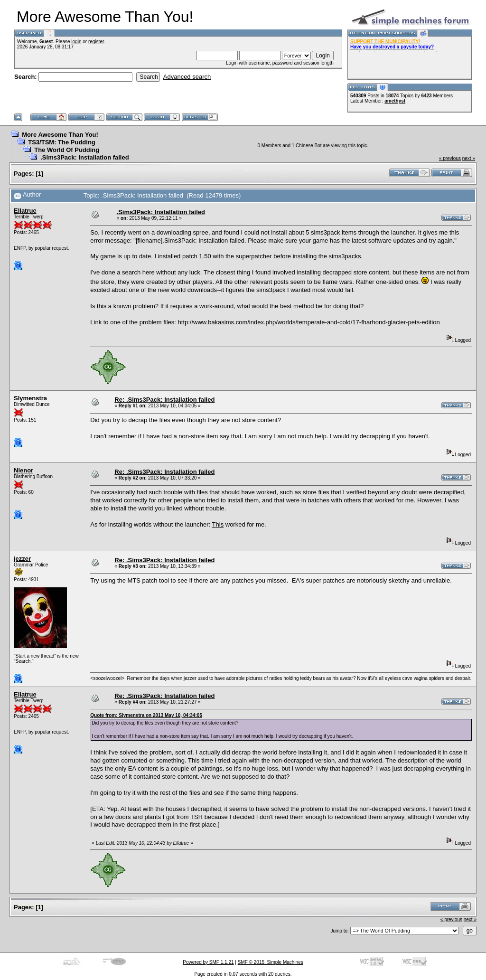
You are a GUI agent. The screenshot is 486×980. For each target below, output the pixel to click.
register (96, 42)
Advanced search (187, 77)
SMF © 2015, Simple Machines (271, 962)
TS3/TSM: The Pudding (62, 142)
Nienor (23, 470)
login (76, 42)
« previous (450, 158)
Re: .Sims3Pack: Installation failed (164, 400)
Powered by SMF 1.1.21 (208, 962)
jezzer (22, 559)
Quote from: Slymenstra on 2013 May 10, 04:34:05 (146, 715)
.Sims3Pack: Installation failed (84, 157)
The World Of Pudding (67, 150)
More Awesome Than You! (60, 135)
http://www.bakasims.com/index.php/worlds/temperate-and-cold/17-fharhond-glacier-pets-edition (309, 322)
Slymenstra (30, 398)
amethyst (395, 101)
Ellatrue (25, 211)
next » (469, 158)
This (218, 524)
